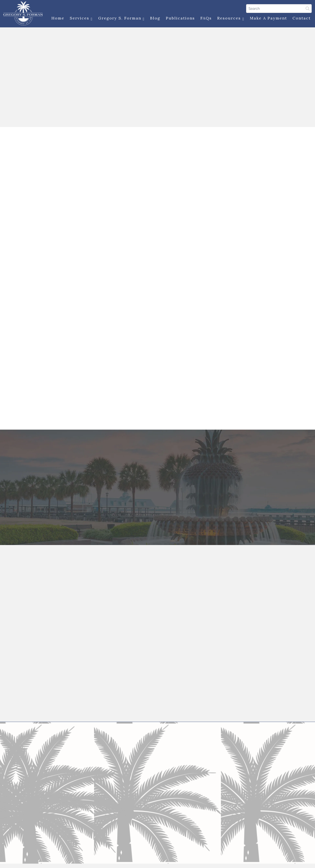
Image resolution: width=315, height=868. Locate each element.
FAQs (206, 18)
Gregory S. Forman (122, 18)
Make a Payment (268, 18)
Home (58, 18)
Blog (155, 18)
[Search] (279, 9)
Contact (302, 18)
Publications (180, 18)
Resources (231, 18)
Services (81, 18)
